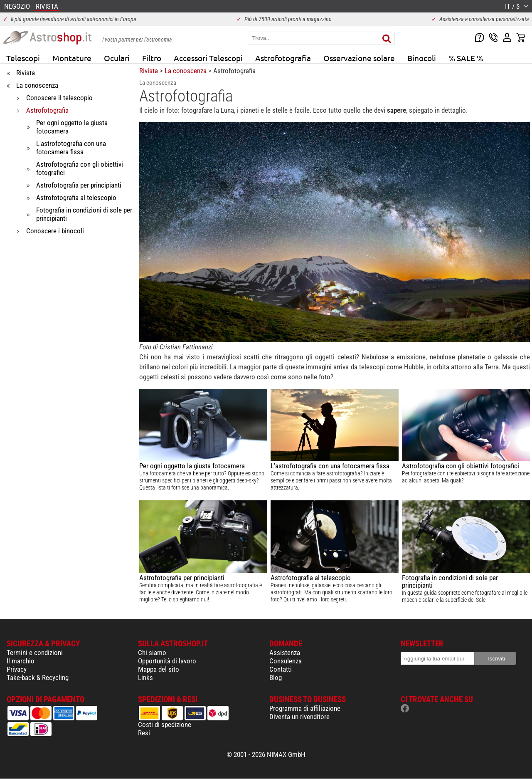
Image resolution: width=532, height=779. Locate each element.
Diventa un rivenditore (299, 717)
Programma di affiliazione (305, 708)
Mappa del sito (159, 669)
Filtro (152, 58)
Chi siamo (152, 653)
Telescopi (23, 58)
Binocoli (422, 58)
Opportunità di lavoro (167, 661)
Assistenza (285, 653)
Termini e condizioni (35, 653)
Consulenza (286, 661)
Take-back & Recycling (38, 678)
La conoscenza (186, 71)
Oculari (117, 58)
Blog (276, 678)
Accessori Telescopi (208, 58)
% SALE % (466, 58)
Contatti (281, 669)
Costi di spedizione (165, 725)
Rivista (149, 71)
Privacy (17, 669)
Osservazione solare (359, 58)
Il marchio (21, 661)
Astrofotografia (283, 58)
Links (145, 678)
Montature (72, 58)
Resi (144, 733)
